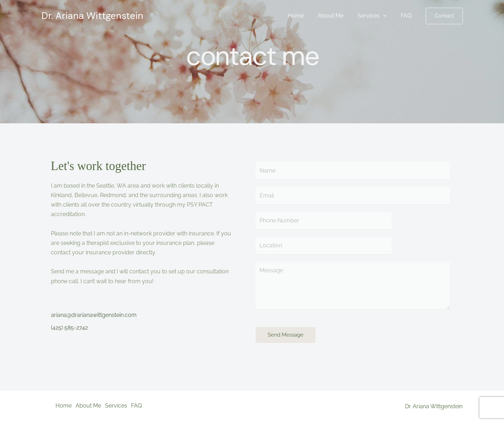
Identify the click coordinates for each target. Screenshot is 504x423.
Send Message (286, 337)
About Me (338, 16)
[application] (387, 16)
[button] (444, 16)
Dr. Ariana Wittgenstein (92, 16)
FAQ (408, 16)
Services (376, 16)
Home (306, 16)
